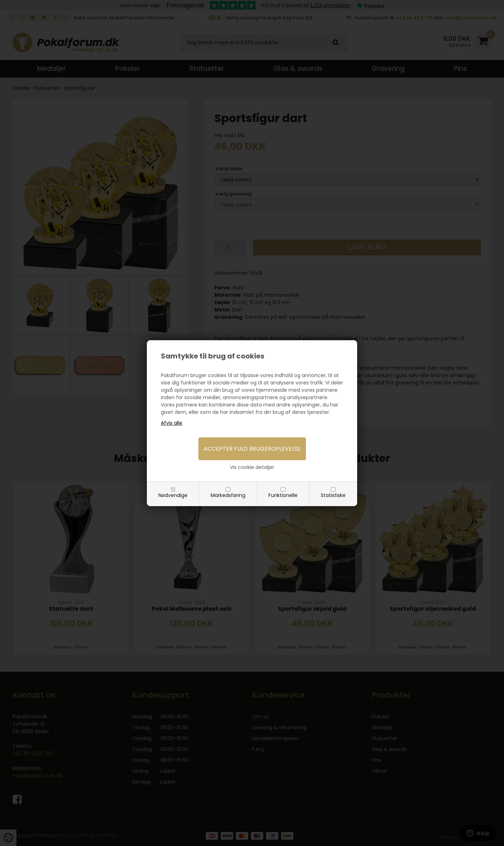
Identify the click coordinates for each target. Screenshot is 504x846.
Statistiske (333, 495)
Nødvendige (173, 495)
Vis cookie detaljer (252, 467)
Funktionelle (283, 495)
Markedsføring (228, 495)
